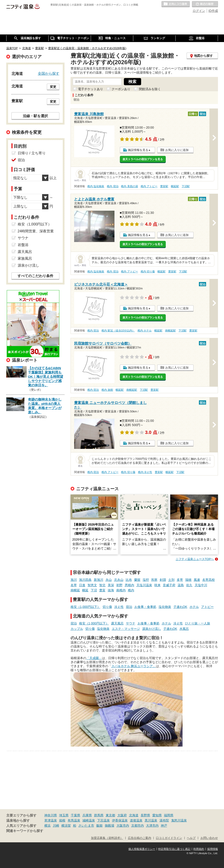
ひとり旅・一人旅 (198, 623)
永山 (109, 580)
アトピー (207, 607)
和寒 (154, 580)
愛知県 (157, 815)
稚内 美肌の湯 (129, 186)
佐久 (189, 585)
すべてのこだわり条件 (35, 276)
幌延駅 (175, 186)
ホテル (194, 607)
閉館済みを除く (150, 89)
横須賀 (66, 826)
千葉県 (75, 815)
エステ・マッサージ (126, 629)
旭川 (74, 580)
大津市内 (152, 826)
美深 (111, 585)
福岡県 (169, 815)
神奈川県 (51, 815)
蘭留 (137, 580)
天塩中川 (201, 585)
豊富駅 (164, 186)
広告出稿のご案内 (140, 838)
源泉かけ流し (152, 629)
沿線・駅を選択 (35, 116)
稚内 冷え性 (145, 472)
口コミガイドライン (169, 838)
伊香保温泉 (120, 820)
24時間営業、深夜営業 (36, 231)
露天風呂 (117, 623)
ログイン (199, 11)
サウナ (131, 623)
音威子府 (169, 585)
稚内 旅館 (107, 390)
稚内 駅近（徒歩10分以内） (118, 331)
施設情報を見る (138, 150)
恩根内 (129, 585)
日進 (82, 585)
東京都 (110, 815)
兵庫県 (87, 815)
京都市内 (138, 826)
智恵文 (92, 585)
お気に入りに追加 (177, 150)
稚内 (131, 590)
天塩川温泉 (144, 585)
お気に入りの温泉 (176, 4)
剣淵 (163, 580)
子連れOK (180, 607)
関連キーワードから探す (25, 831)
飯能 (99, 826)
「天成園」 (94, 658)
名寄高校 (209, 580)
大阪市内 (123, 826)
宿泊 (129, 607)
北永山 (119, 580)
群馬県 (99, 815)
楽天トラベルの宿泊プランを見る (143, 159)
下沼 (94, 590)
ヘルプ (191, 838)
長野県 (145, 815)
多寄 (180, 580)
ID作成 (213, 11)
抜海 (111, 590)
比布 (129, 580)
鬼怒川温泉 (179, 820)
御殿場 (110, 826)
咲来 (157, 585)
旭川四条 (85, 580)
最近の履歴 (205, 4)
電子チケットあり (90, 89)
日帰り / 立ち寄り (32, 153)
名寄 (74, 585)
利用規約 (199, 849)
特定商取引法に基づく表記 (174, 849)
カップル (77, 629)
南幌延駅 (170, 331)
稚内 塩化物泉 (96, 186)
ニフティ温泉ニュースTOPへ (195, 559)
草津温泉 (51, 820)
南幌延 (75, 590)
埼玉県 (64, 815)
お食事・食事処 (145, 607)
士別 (171, 580)
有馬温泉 (74, 820)
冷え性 (119, 607)
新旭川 (99, 580)
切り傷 (107, 607)
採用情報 (213, 849)
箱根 (62, 820)
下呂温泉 (103, 820)
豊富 (102, 590)
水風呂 (184, 629)
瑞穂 (188, 580)
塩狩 (146, 580)
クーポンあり (121, 89)
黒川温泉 (151, 820)
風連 (197, 580)
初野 (119, 585)
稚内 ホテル (145, 331)
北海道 (134, 815)
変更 (53, 87)
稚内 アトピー (149, 186)
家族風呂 (25, 258)
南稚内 (121, 590)
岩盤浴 (23, 245)
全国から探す (49, 73)
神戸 (164, 826)
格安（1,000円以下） (85, 607)
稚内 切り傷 (148, 272)
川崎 (56, 826)
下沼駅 (186, 186)
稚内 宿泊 (113, 186)
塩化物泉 (165, 607)
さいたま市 (86, 826)
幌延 (85, 590)
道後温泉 (136, 820)
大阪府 (122, 815)
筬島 (181, 585)
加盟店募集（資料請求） (107, 838)
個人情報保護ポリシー (142, 849)
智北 (102, 585)
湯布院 (164, 820)
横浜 (47, 826)
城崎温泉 (89, 820)
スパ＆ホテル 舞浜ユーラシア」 (134, 666)
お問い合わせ (209, 838)
